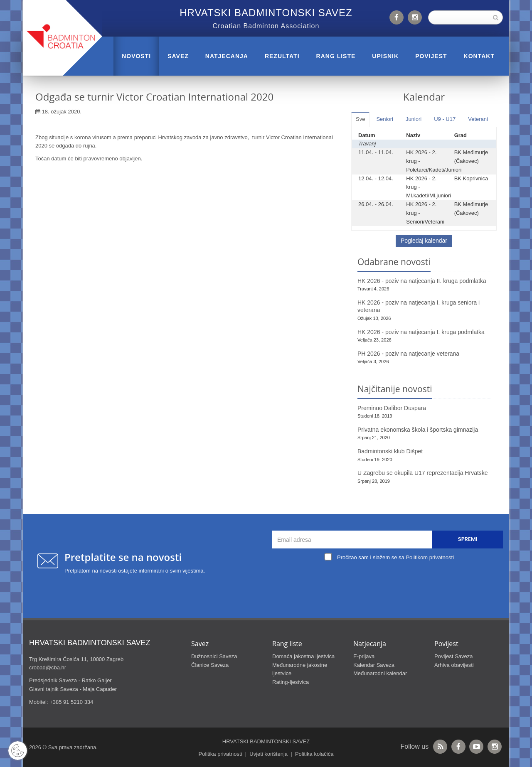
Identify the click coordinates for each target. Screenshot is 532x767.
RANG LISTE (336, 56)
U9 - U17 (445, 119)
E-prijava (364, 656)
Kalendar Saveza (374, 665)
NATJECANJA (227, 56)
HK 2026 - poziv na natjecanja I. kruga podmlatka (421, 332)
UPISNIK (385, 56)
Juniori (414, 119)
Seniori (384, 119)
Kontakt (479, 56)
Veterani (478, 119)
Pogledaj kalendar (424, 241)
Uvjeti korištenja (268, 754)
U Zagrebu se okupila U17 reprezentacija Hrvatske (423, 473)
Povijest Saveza (454, 656)
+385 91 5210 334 (71, 702)
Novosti (136, 56)
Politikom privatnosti (430, 557)
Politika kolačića (314, 754)
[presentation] (390, 583)
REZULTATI (282, 56)
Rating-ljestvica (291, 682)
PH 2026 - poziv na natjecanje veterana (408, 354)
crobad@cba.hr (48, 667)
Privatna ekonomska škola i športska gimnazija (418, 430)
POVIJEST (431, 56)
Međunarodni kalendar (380, 673)
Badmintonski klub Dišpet (390, 451)
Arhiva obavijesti (454, 665)
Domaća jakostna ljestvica (303, 656)
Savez (178, 56)
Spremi (468, 539)
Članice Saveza (210, 665)
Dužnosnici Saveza (214, 656)
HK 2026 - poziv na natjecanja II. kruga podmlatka (422, 281)
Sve (360, 119)
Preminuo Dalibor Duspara (392, 408)
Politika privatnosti (220, 754)
